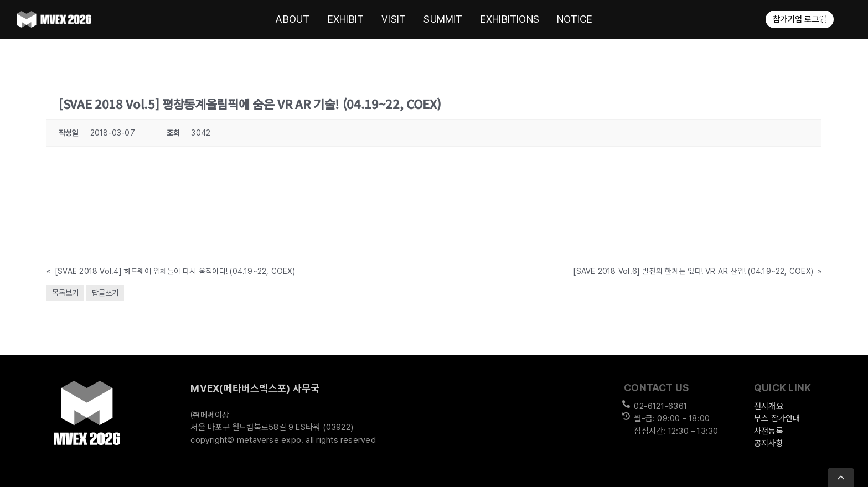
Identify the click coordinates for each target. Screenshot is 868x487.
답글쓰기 (105, 293)
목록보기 (65, 293)
